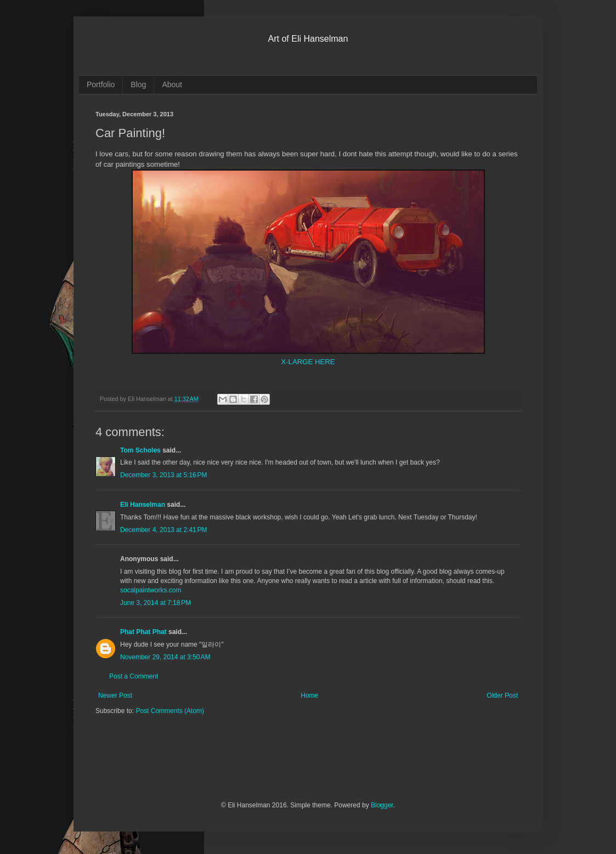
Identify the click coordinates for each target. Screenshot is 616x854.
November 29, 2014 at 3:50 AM (165, 657)
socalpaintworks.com (151, 590)
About (172, 84)
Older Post (502, 695)
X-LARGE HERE (308, 362)
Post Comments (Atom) (170, 711)
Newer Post (115, 695)
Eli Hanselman (143, 505)
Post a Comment (134, 676)
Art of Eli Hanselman (308, 39)
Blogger (382, 805)
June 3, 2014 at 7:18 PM (156, 603)
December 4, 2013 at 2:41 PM (163, 530)
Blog (138, 84)
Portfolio (101, 84)
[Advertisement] (224, 765)
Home (309, 695)
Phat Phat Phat (143, 632)
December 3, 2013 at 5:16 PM (163, 475)
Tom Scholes (140, 450)
